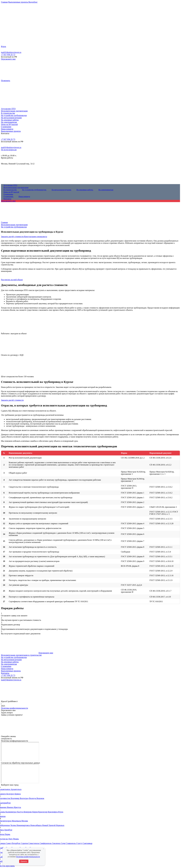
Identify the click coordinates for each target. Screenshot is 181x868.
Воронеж (40, 798)
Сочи (63, 843)
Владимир (15, 798)
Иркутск (17, 807)
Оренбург (8, 830)
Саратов (25, 843)
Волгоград (24, 798)
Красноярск (53, 812)
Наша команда (7, 669)
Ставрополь (71, 843)
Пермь (8, 834)
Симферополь (46, 843)
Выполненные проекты (11, 671)
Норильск (60, 825)
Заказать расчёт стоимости (13, 237)
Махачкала (17, 821)
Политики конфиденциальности (28, 857)
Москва (25, 821)
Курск (61, 812)
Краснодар (43, 812)
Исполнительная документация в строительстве (21, 655)
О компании (6, 666)
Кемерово (28, 812)
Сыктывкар (87, 843)
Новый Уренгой (49, 825)
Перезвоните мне (8, 59)
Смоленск (56, 843)
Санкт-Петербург (13, 843)
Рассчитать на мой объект (12, 280)
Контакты (5, 673)
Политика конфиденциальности (15, 708)
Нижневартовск (23, 825)
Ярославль (10, 866)
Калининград (11, 812)
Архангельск (16, 789)
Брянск (18, 794)
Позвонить (6, 81)
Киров (35, 812)
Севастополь (34, 843)
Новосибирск (36, 825)
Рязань (16, 839)
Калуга (20, 812)
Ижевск (10, 807)
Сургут (79, 843)
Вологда (33, 798)
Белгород (11, 794)
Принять (24, 861)
